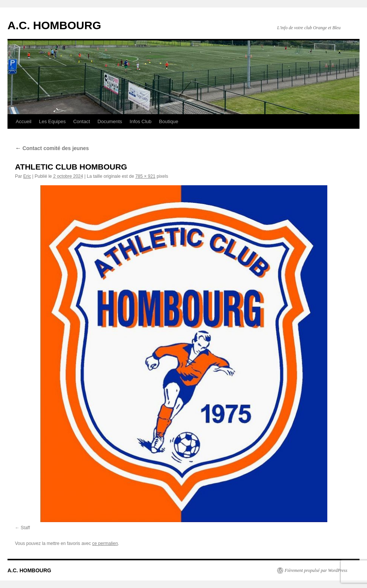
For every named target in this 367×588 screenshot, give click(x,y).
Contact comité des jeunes (52, 148)
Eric (27, 176)
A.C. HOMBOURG (54, 25)
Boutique (169, 121)
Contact (81, 121)
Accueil (24, 121)
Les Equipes (52, 121)
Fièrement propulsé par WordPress (316, 570)
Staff (25, 528)
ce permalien (105, 543)
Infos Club (141, 121)
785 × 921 (145, 176)
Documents (110, 121)
